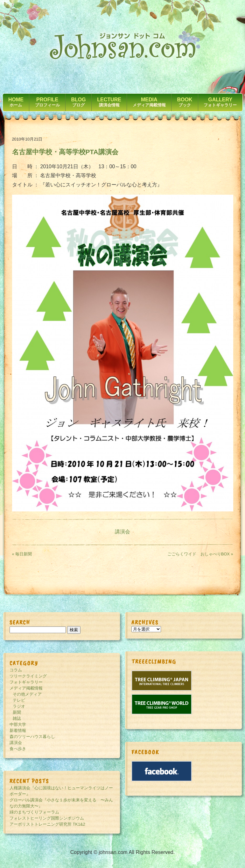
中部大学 (18, 724)
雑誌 (17, 718)
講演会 (122, 532)
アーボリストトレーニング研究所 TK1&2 (47, 824)
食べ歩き (18, 749)
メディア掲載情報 (26, 688)
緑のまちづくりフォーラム (34, 812)
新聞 (17, 712)
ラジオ (19, 706)
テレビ (19, 700)
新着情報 (18, 731)
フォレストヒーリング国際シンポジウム (47, 818)
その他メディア (27, 694)
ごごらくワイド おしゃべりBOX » (200, 554)
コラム (16, 670)
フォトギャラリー (26, 682)
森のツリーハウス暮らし (32, 737)
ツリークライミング (28, 676)
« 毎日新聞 (22, 554)
